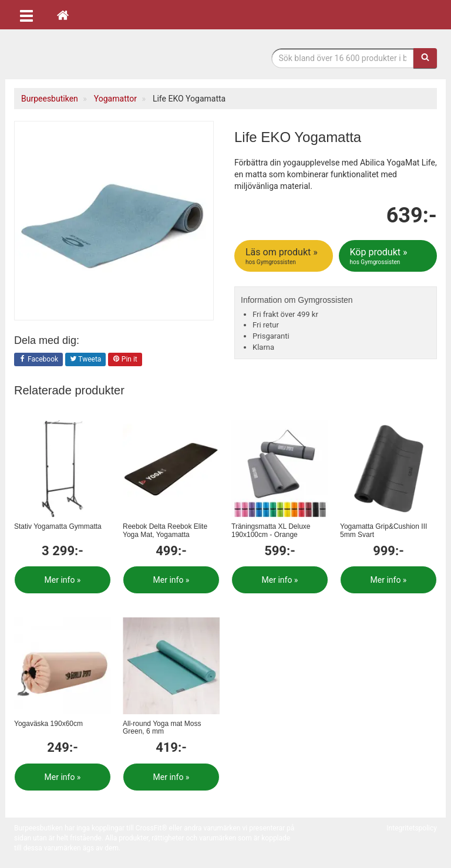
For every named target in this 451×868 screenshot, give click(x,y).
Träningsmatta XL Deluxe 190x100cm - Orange (271, 530)
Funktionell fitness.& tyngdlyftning (108, 57)
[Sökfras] (343, 58)
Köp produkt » (389, 256)
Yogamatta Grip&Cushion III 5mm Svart (383, 530)
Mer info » (63, 580)
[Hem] (63, 15)
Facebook (38, 360)
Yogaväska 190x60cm (48, 724)
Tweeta (86, 360)
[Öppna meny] (26, 15)
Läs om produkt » (285, 256)
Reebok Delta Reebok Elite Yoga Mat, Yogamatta (165, 530)
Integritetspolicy (412, 828)
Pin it (125, 360)
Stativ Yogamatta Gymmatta (58, 526)
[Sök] (425, 58)
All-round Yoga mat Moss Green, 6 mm (162, 727)
